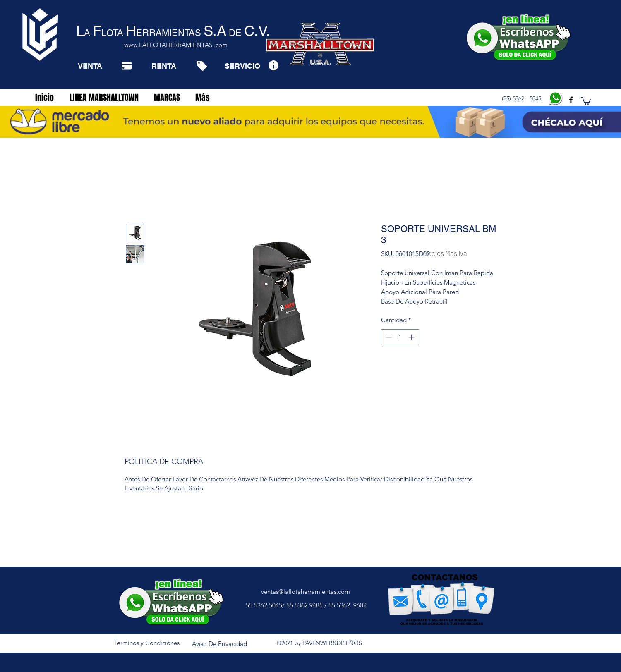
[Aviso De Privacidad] (220, 644)
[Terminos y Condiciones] (147, 643)
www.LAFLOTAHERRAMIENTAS (168, 45)
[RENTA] (164, 66)
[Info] (273, 65)
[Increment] (412, 337)
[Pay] (127, 66)
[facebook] (571, 100)
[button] (586, 100)
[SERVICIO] (242, 66)
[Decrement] (388, 337)
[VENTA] (90, 66)
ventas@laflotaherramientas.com (306, 592)
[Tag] (202, 66)
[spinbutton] (400, 337)
